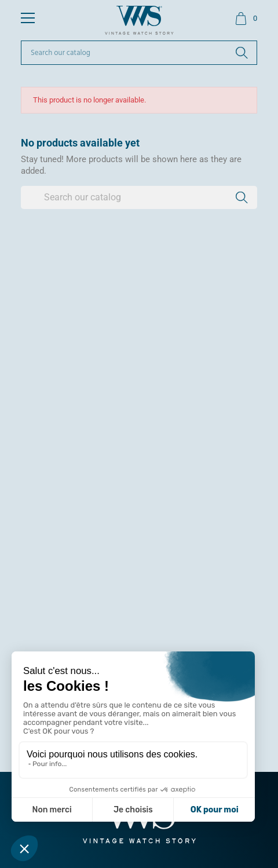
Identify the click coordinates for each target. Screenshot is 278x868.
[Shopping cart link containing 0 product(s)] (246, 19)
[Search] (139, 53)
